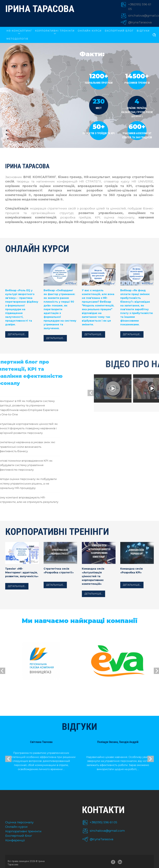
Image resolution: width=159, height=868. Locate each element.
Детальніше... (17, 340)
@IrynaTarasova (140, 22)
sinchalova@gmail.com (107, 831)
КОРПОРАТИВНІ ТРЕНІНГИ (55, 31)
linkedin (120, 863)
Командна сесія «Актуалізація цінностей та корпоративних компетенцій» (93, 582)
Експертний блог (119, 31)
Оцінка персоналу (19, 822)
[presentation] (143, 393)
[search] (154, 35)
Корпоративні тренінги (23, 831)
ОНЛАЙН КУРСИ (90, 31)
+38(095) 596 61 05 (103, 822)
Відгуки (143, 31)
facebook (113, 863)
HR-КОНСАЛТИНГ (19, 31)
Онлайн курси (16, 827)
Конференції (15, 840)
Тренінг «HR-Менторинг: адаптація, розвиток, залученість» (22, 578)
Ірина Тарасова (40, 9)
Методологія (17, 39)
